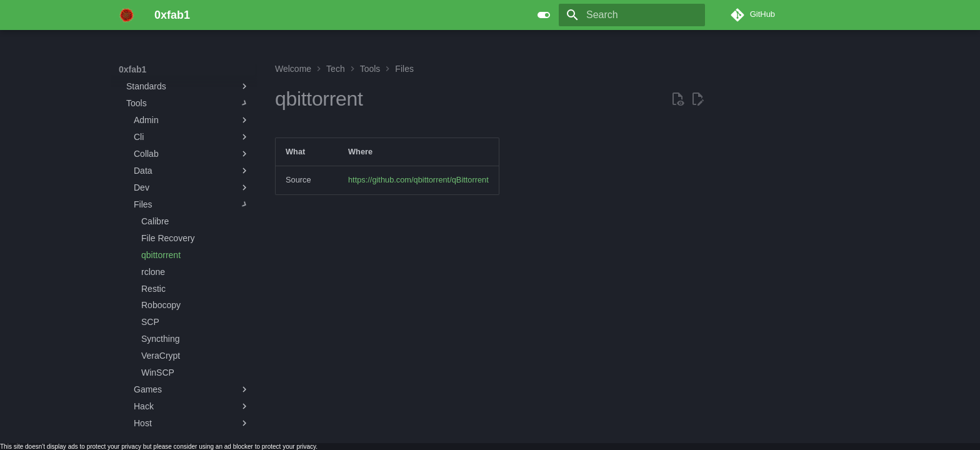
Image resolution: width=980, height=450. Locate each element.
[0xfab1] (127, 15)
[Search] (632, 15)
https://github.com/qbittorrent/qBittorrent (418, 180)
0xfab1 (132, 69)
